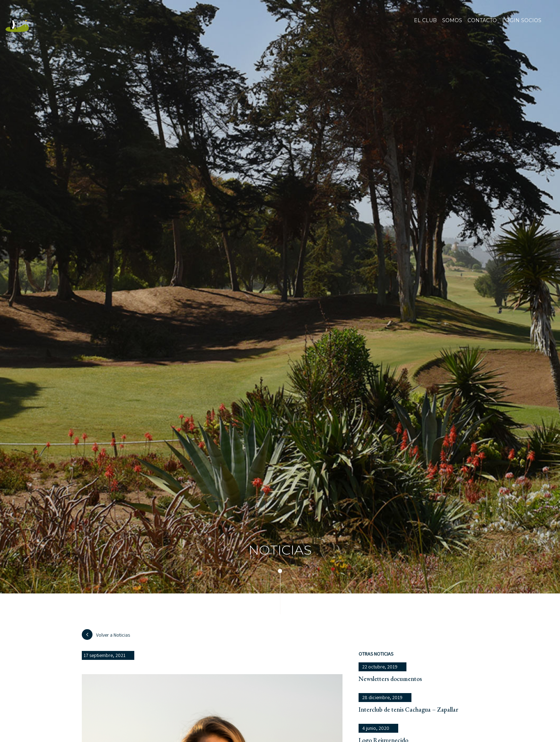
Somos (452, 25)
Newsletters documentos (390, 679)
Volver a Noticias (106, 635)
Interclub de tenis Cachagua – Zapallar (408, 709)
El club (425, 25)
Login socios (522, 21)
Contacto (482, 25)
